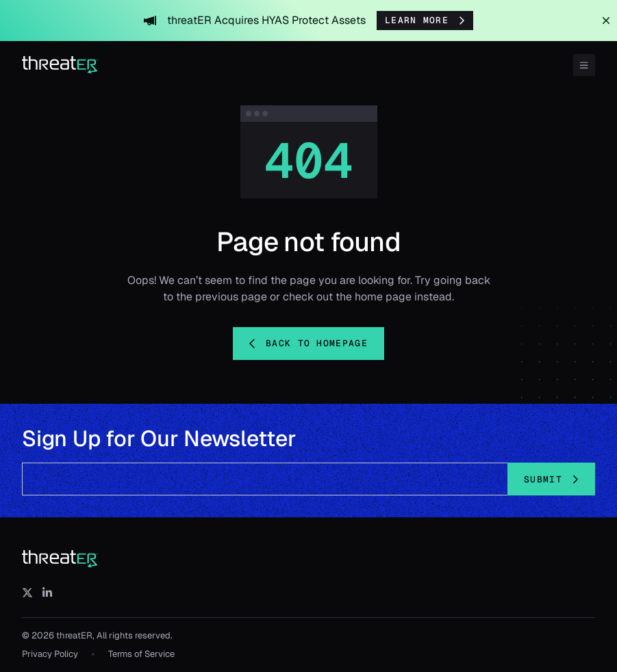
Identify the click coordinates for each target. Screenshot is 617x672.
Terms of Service (141, 654)
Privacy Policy (50, 654)
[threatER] (60, 559)
